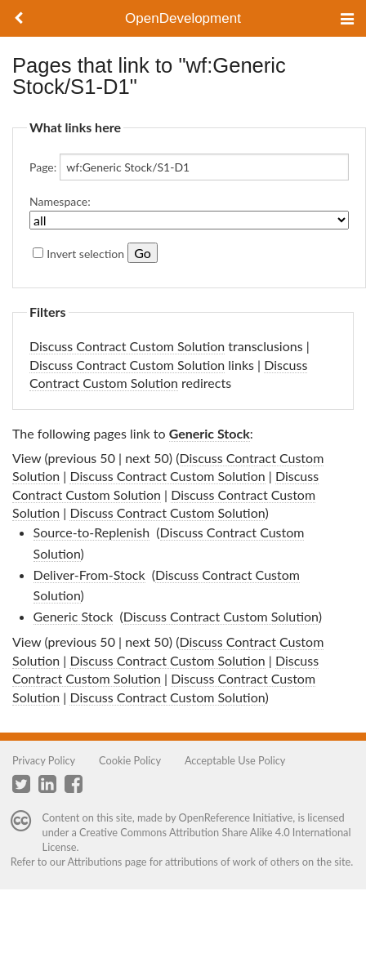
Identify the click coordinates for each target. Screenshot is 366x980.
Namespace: (60, 201)
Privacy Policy (44, 760)
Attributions (95, 862)
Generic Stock (210, 433)
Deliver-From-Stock (89, 575)
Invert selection (85, 254)
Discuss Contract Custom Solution (127, 346)
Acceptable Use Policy (235, 760)
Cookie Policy (130, 760)
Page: (43, 167)
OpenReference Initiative (236, 817)
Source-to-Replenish (92, 532)
